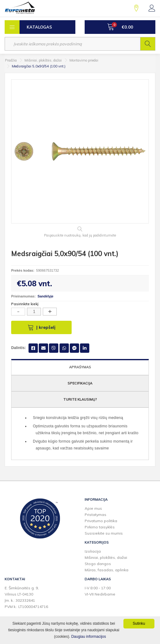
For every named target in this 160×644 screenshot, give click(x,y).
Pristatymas (96, 515)
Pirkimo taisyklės (100, 527)
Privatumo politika (101, 521)
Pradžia (11, 60)
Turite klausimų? (80, 399)
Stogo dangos (98, 564)
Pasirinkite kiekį (25, 304)
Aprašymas (80, 367)
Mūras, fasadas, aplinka (107, 570)
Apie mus (93, 508)
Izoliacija (93, 551)
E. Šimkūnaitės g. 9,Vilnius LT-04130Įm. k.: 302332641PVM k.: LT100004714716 (26, 597)
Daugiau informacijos (89, 637)
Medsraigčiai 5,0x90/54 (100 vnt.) (39, 66)
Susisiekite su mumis (104, 533)
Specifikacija (80, 383)
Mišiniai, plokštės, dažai (43, 60)
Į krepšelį (42, 327)
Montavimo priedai (84, 60)
